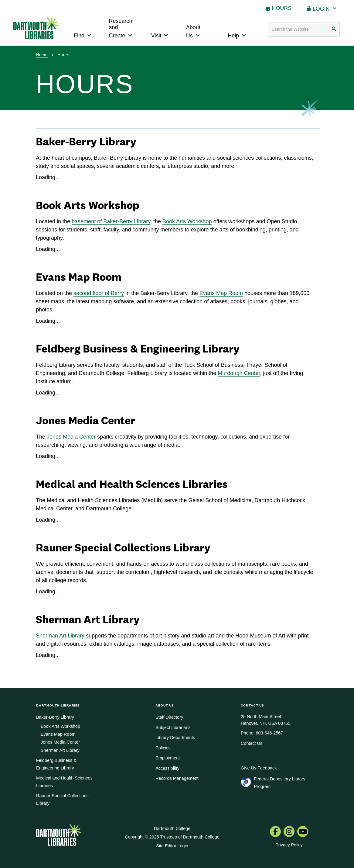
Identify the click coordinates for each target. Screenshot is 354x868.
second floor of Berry (99, 293)
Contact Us (252, 743)
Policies (163, 748)
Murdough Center (239, 373)
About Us (194, 32)
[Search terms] (304, 29)
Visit (161, 35)
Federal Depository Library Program (280, 783)
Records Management (177, 778)
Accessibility (167, 768)
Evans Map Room (221, 293)
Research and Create (121, 28)
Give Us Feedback (259, 768)
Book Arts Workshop (187, 221)
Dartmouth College (172, 828)
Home (42, 55)
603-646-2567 (270, 733)
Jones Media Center (71, 437)
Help (238, 35)
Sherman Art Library (60, 636)
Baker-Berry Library (55, 717)
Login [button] (325, 8)
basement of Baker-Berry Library (111, 221)
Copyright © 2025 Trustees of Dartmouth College (172, 837)
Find (83, 35)
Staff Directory (169, 717)
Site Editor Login (172, 846)
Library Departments (175, 738)
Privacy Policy (289, 845)
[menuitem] (275, 832)
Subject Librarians (173, 727)
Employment (168, 758)
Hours (282, 8)
